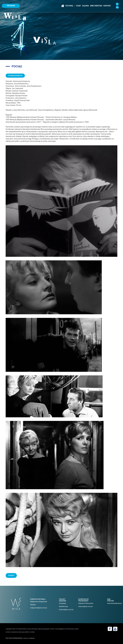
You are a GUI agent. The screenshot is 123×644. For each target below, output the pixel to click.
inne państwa (96, 6)
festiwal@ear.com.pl (66, 610)
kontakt (107, 6)
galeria (85, 6)
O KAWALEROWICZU (15, 76)
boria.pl (32, 638)
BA (117, 7)
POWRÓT (11, 575)
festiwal (70, 6)
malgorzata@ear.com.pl (39, 608)
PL (117, 4)
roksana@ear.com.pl (85, 606)
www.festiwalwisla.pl (114, 603)
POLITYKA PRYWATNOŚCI (14, 638)
